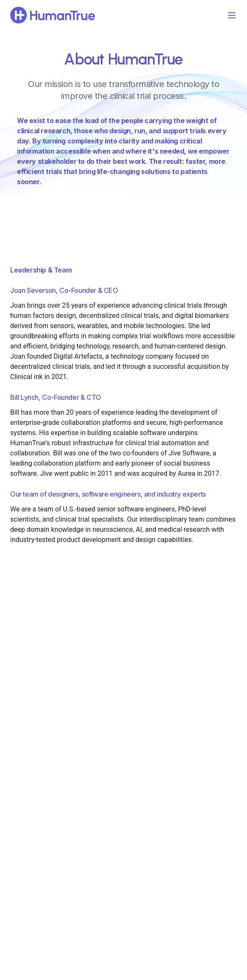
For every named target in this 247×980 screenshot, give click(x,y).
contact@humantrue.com (123, 894)
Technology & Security (43, 717)
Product (24, 702)
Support (24, 733)
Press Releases (186, 733)
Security (176, 748)
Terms (174, 778)
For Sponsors (107, 733)
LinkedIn (124, 878)
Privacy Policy (184, 763)
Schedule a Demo (124, 855)
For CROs (102, 702)
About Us (178, 702)
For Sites (101, 717)
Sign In (22, 748)
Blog (172, 717)
